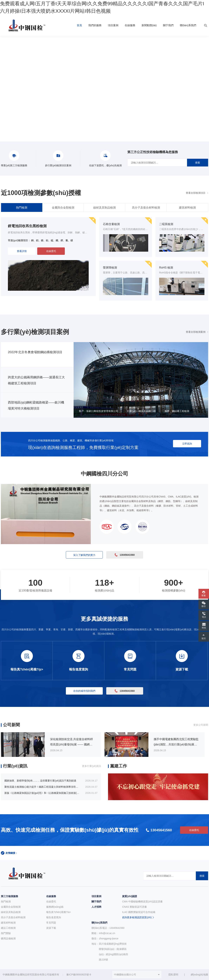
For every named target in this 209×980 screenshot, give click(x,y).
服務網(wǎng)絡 (55, 907)
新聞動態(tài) (149, 25)
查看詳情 (22, 251)
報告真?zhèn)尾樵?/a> (58, 912)
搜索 (198, 163)
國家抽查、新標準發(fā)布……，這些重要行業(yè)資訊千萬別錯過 (40, 781)
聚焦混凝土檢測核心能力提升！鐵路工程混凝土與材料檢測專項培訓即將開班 (46, 787)
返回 (204, 638)
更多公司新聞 (201, 725)
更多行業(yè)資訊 (92, 766)
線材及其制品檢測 (104, 208)
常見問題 (51, 923)
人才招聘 (96, 907)
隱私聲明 (173, 975)
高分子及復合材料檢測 (146, 208)
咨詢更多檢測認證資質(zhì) (137, 917)
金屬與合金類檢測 (63, 208)
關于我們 (168, 25)
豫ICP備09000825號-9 (79, 975)
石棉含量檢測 (111, 224)
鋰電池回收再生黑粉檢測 (27, 226)
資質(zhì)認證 (130, 896)
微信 (204, 606)
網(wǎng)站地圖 (199, 975)
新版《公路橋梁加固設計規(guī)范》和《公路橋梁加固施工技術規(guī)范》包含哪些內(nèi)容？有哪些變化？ (64, 793)
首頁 (79, 25)
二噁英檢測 (166, 224)
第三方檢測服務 (9, 896)
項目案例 (113, 25)
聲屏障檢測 (110, 268)
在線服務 (130, 25)
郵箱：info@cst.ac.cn (103, 933)
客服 (204, 595)
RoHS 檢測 (166, 268)
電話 (204, 617)
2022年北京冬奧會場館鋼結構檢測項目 (35, 352)
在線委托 (51, 251)
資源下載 (51, 928)
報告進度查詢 (54, 917)
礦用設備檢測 (8, 938)
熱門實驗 (6, 933)
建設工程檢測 (8, 928)
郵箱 (204, 628)
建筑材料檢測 (187, 208)
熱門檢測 (22, 208)
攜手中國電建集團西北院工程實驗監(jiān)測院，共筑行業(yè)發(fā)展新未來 (176, 744)
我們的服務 (95, 25)
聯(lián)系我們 (188, 25)
